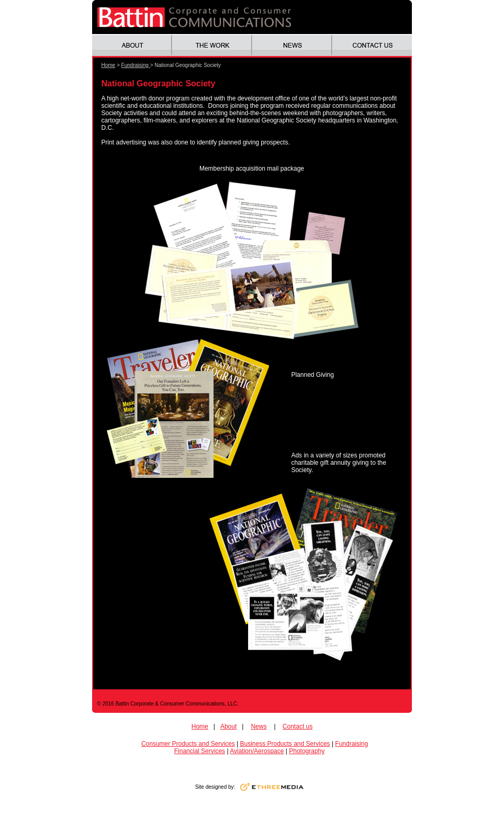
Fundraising (136, 65)
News (259, 726)
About (228, 726)
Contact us (298, 726)
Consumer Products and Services (188, 744)
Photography (307, 751)
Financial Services (200, 751)
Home (109, 65)
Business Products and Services (285, 744)
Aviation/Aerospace (257, 751)
